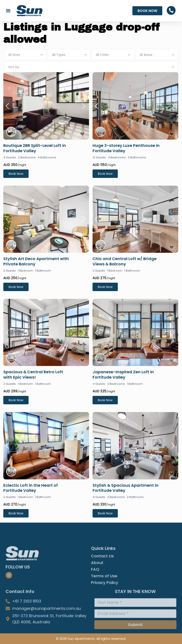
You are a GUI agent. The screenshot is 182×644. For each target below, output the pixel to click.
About (97, 587)
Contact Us (102, 580)
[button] (8, 11)
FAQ (95, 594)
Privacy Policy (105, 607)
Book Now (16, 174)
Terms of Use (104, 600)
